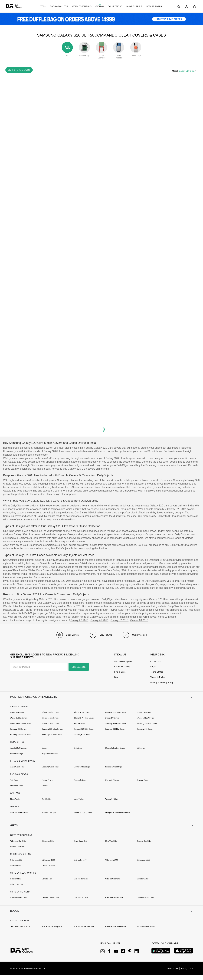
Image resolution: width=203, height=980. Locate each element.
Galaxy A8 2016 (139, 620)
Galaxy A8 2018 (79, 620)
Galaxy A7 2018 (100, 620)
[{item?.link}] (24, 956)
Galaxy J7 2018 (119, 620)
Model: (175, 71)
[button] (101, 698)
